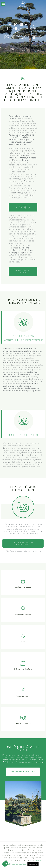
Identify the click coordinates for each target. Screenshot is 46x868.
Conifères (23, 642)
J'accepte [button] (33, 864)
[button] (5, 864)
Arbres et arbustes (23, 614)
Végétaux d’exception (23, 587)
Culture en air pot (23, 696)
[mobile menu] (3, 4)
